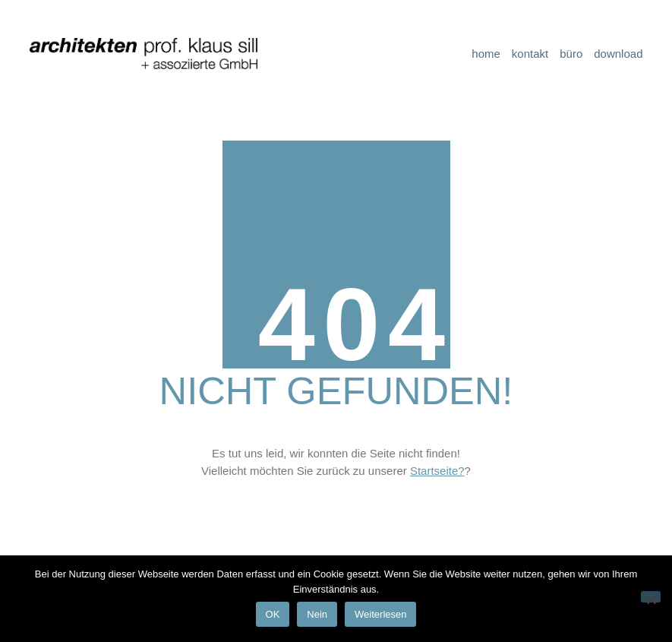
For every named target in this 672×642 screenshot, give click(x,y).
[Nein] (651, 597)
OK (273, 614)
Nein (317, 614)
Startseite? (437, 471)
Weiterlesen (380, 614)
